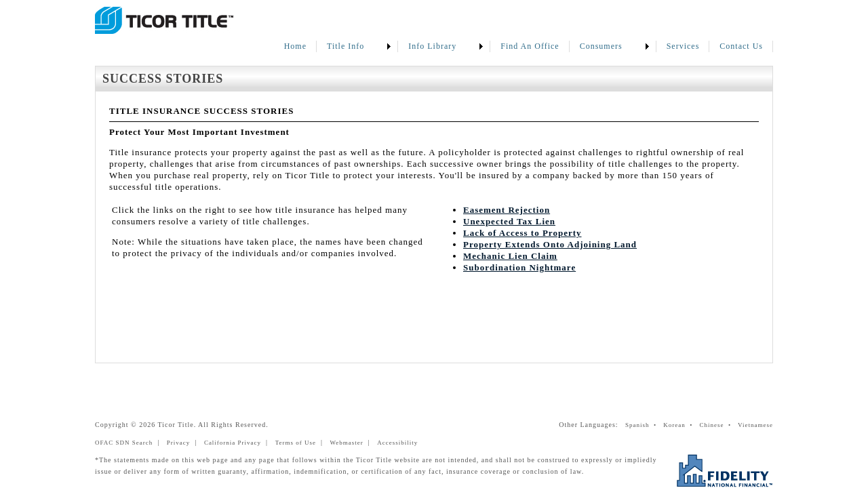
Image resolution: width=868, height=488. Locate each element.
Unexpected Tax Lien (509, 221)
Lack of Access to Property (522, 233)
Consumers (601, 46)
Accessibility (397, 443)
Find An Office (530, 46)
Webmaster (347, 443)
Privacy (179, 443)
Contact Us (741, 46)
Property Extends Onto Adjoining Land (550, 244)
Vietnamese (755, 425)
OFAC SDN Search (124, 443)
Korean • (680, 425)
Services (683, 46)
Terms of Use (296, 443)
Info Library (432, 46)
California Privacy (233, 443)
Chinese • (717, 425)
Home (295, 46)
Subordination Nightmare (519, 267)
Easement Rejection (507, 210)
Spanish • (643, 425)
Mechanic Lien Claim (510, 256)
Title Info (346, 46)
